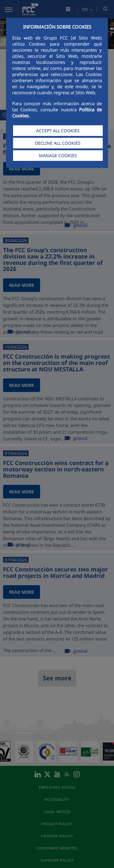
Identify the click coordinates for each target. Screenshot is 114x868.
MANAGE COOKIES (58, 156)
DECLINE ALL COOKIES (58, 143)
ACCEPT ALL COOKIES (58, 131)
